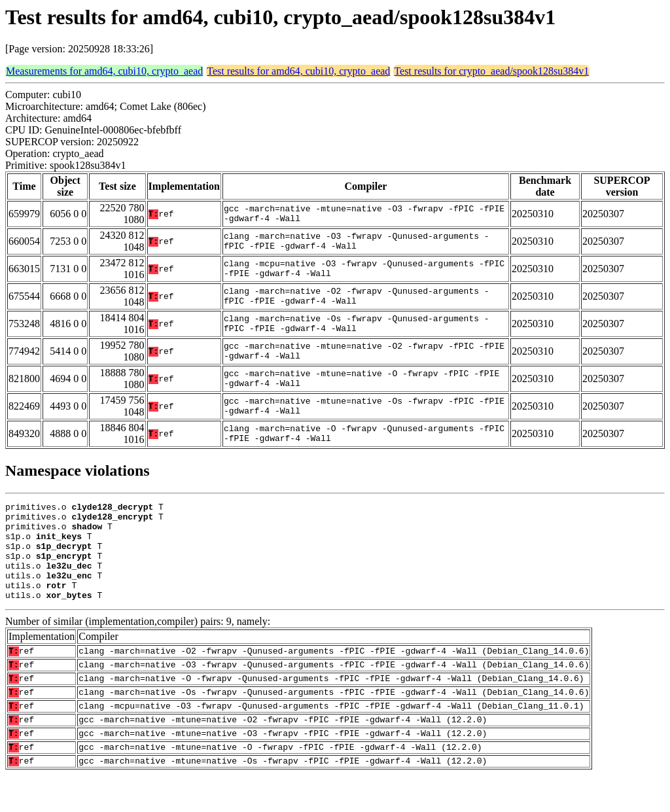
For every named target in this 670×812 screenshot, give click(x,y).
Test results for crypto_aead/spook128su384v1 (491, 71)
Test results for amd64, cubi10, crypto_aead (298, 71)
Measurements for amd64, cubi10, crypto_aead (104, 71)
